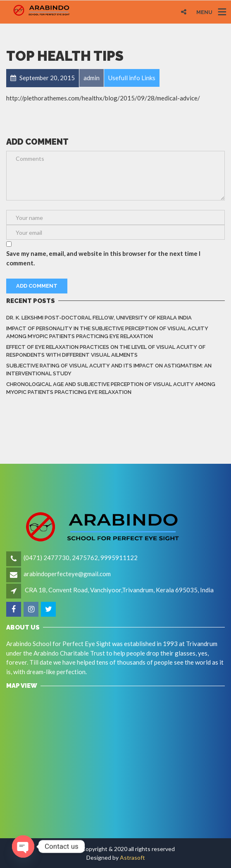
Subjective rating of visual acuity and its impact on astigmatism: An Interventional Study (109, 370)
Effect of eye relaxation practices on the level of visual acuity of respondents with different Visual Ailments (106, 351)
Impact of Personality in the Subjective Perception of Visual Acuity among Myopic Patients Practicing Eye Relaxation (107, 333)
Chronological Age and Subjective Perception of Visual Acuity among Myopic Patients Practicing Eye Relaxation (111, 388)
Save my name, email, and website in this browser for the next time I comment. (103, 258)
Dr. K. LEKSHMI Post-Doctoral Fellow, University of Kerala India (99, 318)
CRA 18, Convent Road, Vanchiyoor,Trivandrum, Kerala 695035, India (119, 590)
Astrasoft (132, 857)
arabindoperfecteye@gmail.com (67, 574)
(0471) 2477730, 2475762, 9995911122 (81, 558)
